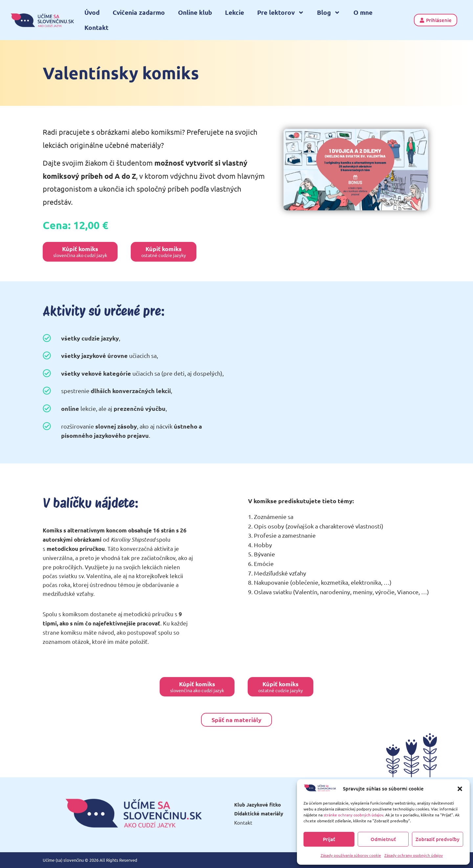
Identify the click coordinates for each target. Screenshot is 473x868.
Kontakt (96, 27)
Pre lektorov (281, 13)
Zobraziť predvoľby (438, 839)
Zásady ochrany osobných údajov (414, 855)
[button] (460, 789)
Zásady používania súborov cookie (351, 855)
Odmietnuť (383, 839)
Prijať (329, 839)
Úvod (92, 12)
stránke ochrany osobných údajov (353, 815)
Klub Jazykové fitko (258, 805)
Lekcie (235, 12)
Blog (329, 13)
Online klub (195, 12)
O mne (363, 12)
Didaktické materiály (259, 813)
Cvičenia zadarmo (139, 12)
